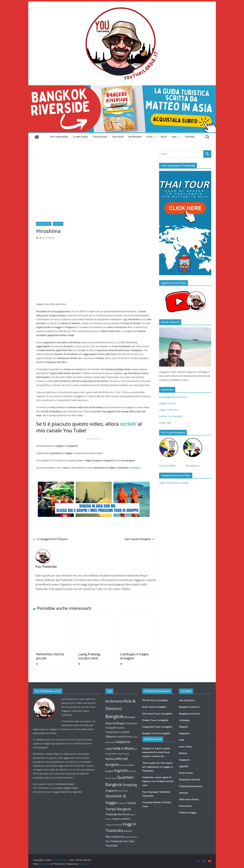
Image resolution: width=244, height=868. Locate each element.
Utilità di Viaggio (188, 813)
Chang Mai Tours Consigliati (157, 727)
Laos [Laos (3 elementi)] (113, 754)
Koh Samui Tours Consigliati (157, 714)
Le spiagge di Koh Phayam (50, 539)
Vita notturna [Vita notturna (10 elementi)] (115, 836)
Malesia (183, 753)
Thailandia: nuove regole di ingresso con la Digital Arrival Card (158, 781)
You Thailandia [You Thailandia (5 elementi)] (114, 841)
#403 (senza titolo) (189, 799)
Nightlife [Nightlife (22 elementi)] (121, 771)
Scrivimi (190, 137)
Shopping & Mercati (190, 779)
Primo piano (186, 806)
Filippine (184, 727)
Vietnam (183, 793)
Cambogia (184, 720)
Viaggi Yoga (165, 423)
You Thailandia (59, 137)
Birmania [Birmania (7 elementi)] (130, 717)
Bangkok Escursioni (189, 714)
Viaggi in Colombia (169, 410)
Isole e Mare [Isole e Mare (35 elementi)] (123, 748)
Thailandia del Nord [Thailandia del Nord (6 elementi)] (117, 814)
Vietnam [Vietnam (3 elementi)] (128, 831)
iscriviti (128, 424)
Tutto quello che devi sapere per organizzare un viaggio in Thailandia (158, 767)
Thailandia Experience (191, 786)
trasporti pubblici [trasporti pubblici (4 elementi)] (121, 819)
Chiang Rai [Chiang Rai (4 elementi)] (111, 728)
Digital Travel (71, 788)
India (182, 740)
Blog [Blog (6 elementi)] (108, 723)
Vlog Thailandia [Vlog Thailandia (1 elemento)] (131, 837)
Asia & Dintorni (44, 224)
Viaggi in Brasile (167, 403)
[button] (154, 137)
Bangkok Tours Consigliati (156, 733)
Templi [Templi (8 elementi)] (131, 803)
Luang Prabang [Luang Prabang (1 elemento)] (123, 754)
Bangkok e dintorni (189, 707)
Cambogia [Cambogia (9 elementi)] (118, 723)
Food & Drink (186, 773)
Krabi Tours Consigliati (154, 707)
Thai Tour (118, 137)
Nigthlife (184, 766)
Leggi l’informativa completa (174, 483)
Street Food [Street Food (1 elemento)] (123, 791)
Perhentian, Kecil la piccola (50, 656)
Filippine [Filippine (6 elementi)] (110, 736)
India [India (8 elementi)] (109, 749)
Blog (164, 137)
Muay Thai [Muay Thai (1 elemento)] (123, 765)
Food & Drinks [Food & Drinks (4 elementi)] (124, 737)
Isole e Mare (185, 747)
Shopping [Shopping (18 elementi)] (130, 785)
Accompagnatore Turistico (173, 397)
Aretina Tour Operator (171, 416)
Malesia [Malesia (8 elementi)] (110, 759)
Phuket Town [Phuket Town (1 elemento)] (111, 778)
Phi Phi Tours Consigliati (155, 700)
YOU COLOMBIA (167, 466)
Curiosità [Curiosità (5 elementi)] (124, 732)
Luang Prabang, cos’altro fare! (89, 656)
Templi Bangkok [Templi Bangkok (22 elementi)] (118, 809)
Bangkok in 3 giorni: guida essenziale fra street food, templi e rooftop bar (156, 752)
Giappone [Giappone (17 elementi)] (123, 742)
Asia (174, 137)
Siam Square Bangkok (140, 539)
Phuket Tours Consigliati (155, 720)
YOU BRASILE (192, 466)
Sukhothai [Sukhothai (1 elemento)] (122, 803)
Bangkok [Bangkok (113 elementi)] (114, 716)
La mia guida (80, 137)
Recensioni (135, 137)
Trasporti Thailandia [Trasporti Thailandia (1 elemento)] (114, 825)
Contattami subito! (65, 784)
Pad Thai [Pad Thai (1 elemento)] (132, 771)
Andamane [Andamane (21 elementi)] (114, 701)
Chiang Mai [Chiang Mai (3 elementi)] (131, 723)
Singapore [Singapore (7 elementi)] (111, 790)
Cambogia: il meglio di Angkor (134, 656)
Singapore (184, 760)
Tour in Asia (100, 137)
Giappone (58, 224)
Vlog (149, 137)
